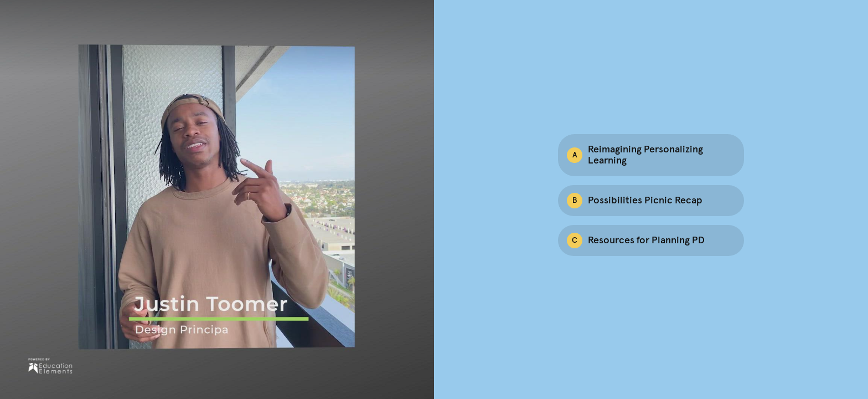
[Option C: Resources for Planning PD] (651, 241)
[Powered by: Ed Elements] (50, 366)
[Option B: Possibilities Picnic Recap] (651, 201)
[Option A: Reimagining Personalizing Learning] (651, 155)
